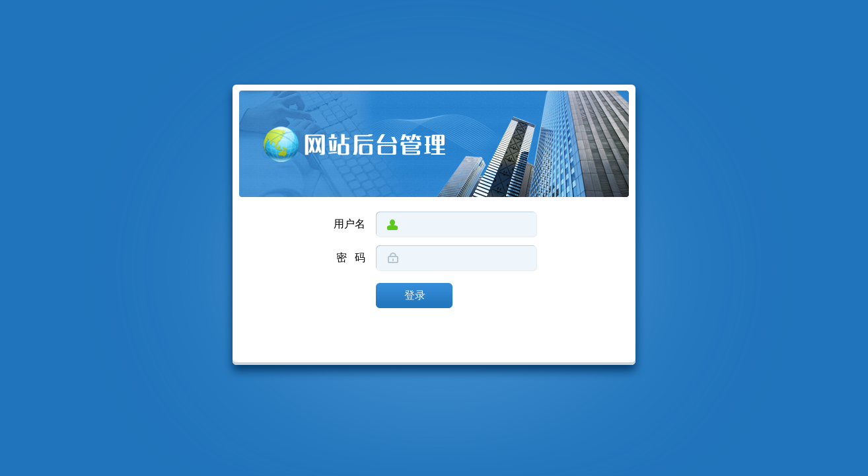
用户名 (349, 224)
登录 (415, 296)
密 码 (351, 258)
